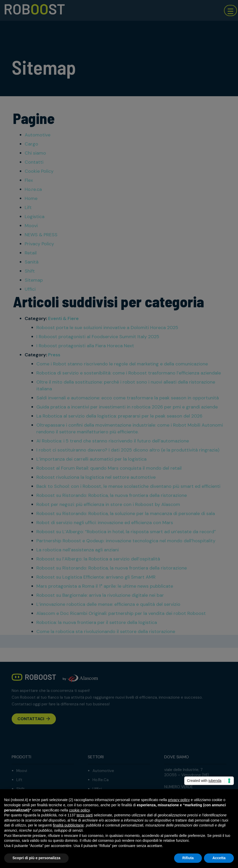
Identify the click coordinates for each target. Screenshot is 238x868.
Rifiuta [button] (188, 858)
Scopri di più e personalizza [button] (36, 858)
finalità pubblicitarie (68, 825)
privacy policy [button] (179, 800)
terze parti (85, 815)
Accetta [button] (219, 858)
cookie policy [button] (79, 810)
